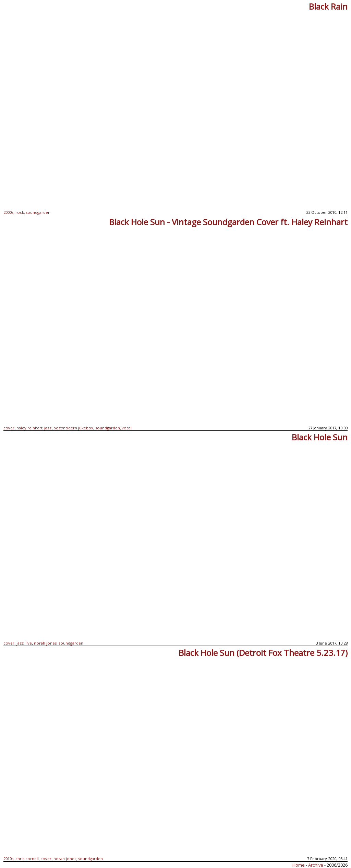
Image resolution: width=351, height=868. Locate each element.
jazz (48, 428)
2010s (8, 859)
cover (9, 428)
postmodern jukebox (73, 428)
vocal (127, 428)
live (29, 643)
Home (299, 865)
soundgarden (38, 212)
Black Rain (328, 6)
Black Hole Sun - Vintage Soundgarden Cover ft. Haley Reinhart (228, 222)
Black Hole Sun (320, 437)
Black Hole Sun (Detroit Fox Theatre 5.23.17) (263, 653)
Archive (316, 865)
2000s (8, 212)
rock (20, 212)
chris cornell (27, 859)
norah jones (45, 643)
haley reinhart (29, 428)
